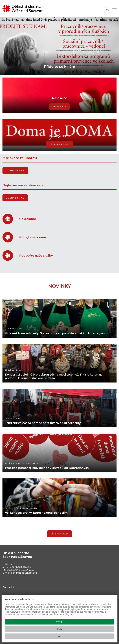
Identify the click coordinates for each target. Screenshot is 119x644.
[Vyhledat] (107, 9)
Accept (60, 622)
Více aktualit (59, 534)
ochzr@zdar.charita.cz (24, 573)
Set (59, 636)
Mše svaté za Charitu (20, 158)
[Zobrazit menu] (114, 9)
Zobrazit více (15, 171)
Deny (59, 629)
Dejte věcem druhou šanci (24, 185)
